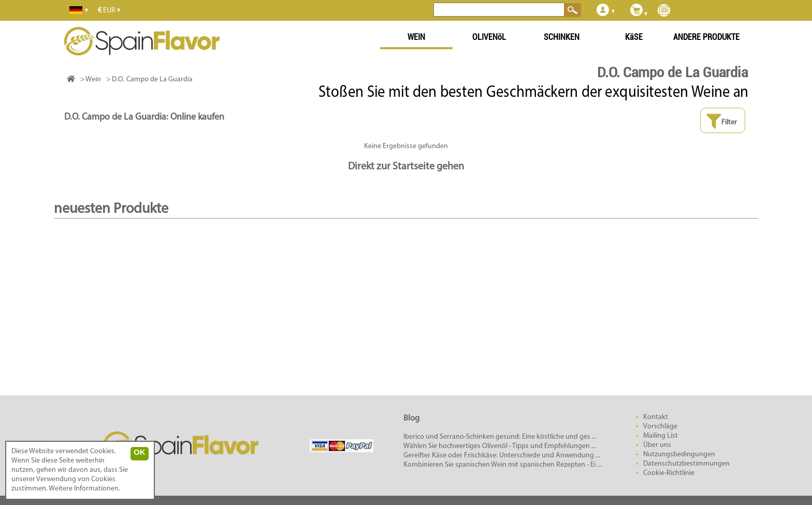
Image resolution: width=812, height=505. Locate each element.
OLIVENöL (489, 37)
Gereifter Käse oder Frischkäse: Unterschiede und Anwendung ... (502, 456)
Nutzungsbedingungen (679, 455)
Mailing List (661, 436)
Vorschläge (660, 427)
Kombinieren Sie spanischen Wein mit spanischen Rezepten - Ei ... (503, 465)
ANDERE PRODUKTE (706, 37)
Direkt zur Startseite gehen (406, 167)
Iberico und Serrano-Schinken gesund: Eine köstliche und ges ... (500, 437)
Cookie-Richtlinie (669, 473)
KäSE (634, 37)
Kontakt (656, 417)
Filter (721, 121)
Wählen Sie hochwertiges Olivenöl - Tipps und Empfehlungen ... (500, 446)
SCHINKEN (562, 37)
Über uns (657, 445)
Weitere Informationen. (84, 489)
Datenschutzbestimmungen (686, 464)
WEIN (416, 37)
